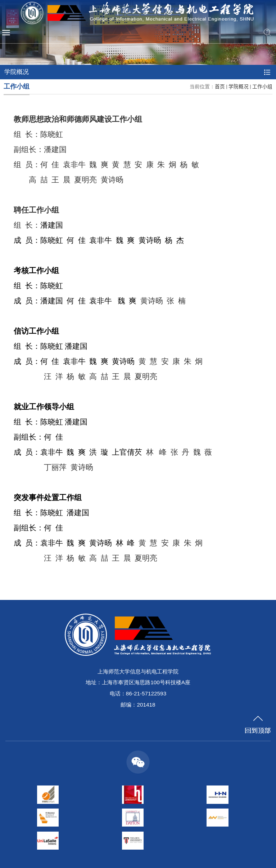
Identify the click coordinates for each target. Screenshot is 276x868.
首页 (220, 86)
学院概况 (239, 86)
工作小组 (262, 86)
